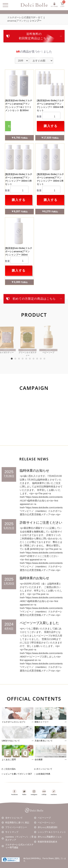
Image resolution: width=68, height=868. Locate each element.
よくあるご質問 (9, 770)
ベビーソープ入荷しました (39, 634)
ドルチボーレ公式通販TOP (21, 17)
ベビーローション (46, 823)
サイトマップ (12, 832)
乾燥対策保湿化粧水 (48, 842)
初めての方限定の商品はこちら (34, 299)
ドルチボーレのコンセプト (14, 733)
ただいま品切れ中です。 (9, 126)
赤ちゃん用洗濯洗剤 (48, 827)
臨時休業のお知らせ (34, 481)
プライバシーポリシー (16, 827)
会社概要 (39, 770)
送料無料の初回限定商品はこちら (34, 36)
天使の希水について (44, 751)
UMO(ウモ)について (11, 751)
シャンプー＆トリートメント (52, 832)
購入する (51, 126)
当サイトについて (14, 818)
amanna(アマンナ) (17, 21)
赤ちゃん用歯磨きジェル (50, 837)
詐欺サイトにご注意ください (41, 533)
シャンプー (35, 21)
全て (40, 17)
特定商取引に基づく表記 (17, 823)
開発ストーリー (42, 733)
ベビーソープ (44, 818)
